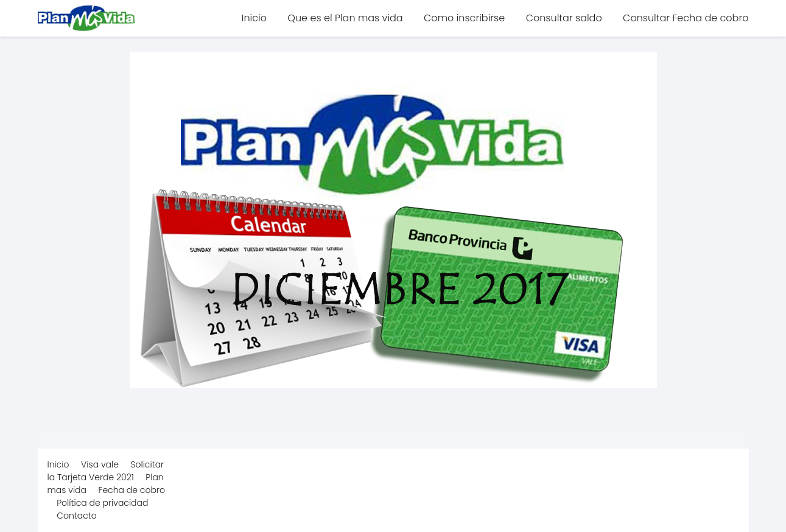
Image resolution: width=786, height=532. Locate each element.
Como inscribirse (464, 18)
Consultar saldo (564, 18)
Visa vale (100, 464)
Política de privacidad (102, 503)
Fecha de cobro (132, 490)
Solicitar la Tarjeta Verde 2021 (106, 471)
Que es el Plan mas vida (345, 18)
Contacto (77, 516)
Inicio (254, 18)
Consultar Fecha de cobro (686, 18)
